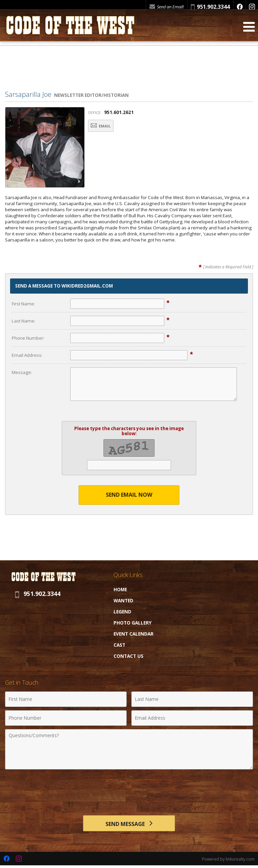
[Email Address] (192, 718)
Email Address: (27, 355)
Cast (119, 645)
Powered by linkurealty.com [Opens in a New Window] (228, 861)
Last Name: (24, 321)
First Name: (23, 304)
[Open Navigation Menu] (249, 31)
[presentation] (129, 789)
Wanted (123, 600)
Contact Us (128, 656)
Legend (122, 612)
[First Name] (66, 699)
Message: (22, 372)
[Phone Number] (66, 718)
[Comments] (129, 749)
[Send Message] (129, 824)
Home (120, 589)
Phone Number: (28, 338)
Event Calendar (134, 634)
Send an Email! (167, 7)
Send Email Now (129, 495)
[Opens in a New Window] (240, 7)
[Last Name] (192, 699)
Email (105, 126)
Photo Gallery (133, 623)
